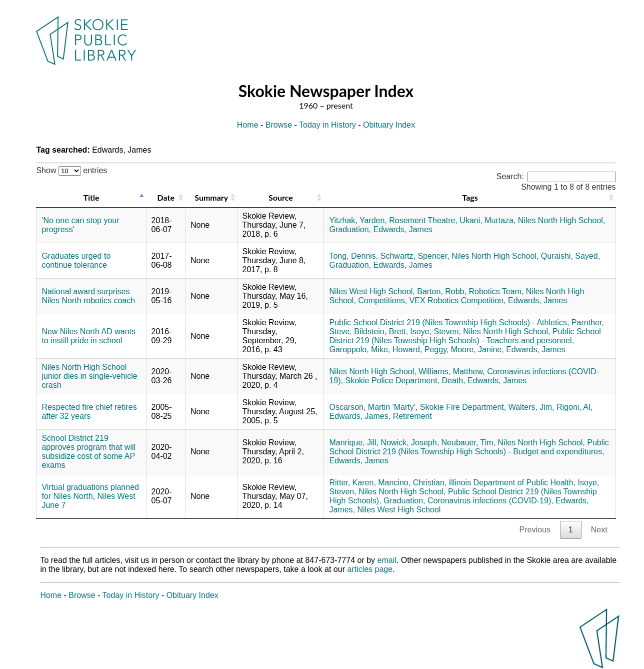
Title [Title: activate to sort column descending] (91, 197)
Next (599, 530)
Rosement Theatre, (423, 220)
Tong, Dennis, (353, 256)
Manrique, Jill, (354, 443)
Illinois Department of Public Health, (512, 483)
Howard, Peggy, (421, 350)
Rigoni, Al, (574, 407)
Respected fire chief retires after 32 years (89, 412)
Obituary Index (389, 125)
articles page (370, 569)
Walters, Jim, (531, 407)
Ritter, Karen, (352, 483)
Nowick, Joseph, (410, 443)
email (387, 560)
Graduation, (350, 229)
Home (248, 125)
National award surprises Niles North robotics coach (88, 296)
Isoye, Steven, (435, 331)
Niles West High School (399, 510)
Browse (279, 125)
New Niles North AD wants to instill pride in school (88, 336)
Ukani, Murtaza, (487, 220)
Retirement (412, 416)
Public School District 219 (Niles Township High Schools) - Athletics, (449, 322)
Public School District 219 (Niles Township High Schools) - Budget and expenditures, (469, 447)
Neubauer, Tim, (469, 443)
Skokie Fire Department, (463, 407)
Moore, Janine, (477, 350)
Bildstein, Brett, (381, 331)
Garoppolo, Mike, (359, 350)
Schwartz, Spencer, (415, 256)
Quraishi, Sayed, (570, 256)
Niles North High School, (561, 220)
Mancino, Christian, (412, 483)
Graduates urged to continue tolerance (76, 260)
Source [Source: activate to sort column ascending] (281, 197)
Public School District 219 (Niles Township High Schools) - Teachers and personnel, (465, 336)
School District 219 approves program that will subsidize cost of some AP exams (88, 452)
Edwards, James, (360, 416)
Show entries (71, 170)
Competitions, (382, 300)
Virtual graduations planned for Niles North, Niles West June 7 (90, 496)
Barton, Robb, (442, 291)
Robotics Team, (496, 291)
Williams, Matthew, (451, 372)
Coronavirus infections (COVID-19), (490, 501)
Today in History (327, 125)
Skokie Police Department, (392, 381)
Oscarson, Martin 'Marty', (373, 407)
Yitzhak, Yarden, (358, 220)
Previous (535, 530)
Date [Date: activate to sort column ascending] (166, 197)
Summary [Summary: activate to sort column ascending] (211, 197)
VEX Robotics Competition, (458, 300)
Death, (453, 381)
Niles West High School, (372, 291)
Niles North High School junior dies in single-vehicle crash (89, 376)
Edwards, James (403, 229)
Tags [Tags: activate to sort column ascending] (470, 197)
